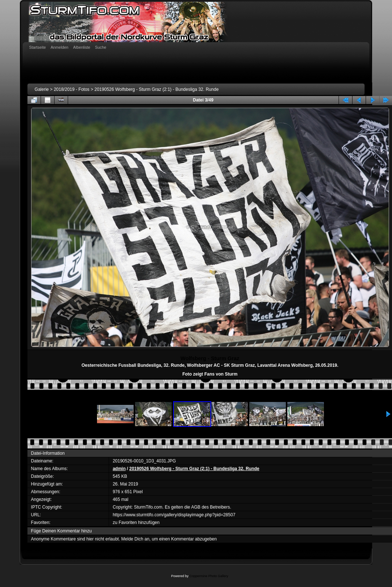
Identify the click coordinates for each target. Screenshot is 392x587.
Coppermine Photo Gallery (209, 576)
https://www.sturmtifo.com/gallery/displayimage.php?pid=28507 (174, 515)
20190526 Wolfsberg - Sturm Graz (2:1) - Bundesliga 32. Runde (156, 89)
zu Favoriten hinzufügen (136, 523)
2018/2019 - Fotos (72, 89)
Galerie (42, 89)
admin (119, 469)
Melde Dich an (135, 539)
